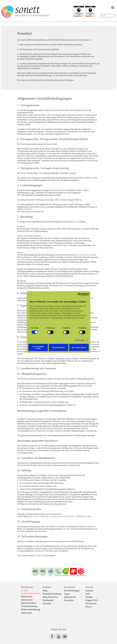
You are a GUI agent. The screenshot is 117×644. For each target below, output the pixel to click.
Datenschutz (27, 600)
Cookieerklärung (29, 606)
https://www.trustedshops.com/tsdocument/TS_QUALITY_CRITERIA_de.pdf (60, 516)
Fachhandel (48, 600)
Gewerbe (47, 603)
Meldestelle (27, 597)
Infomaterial (70, 597)
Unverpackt (91, 603)
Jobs (88, 594)
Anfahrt (89, 597)
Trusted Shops (40, 556)
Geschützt (69, 600)
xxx (59, 617)
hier (95, 527)
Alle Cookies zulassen (81, 347)
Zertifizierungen (72, 591)
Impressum (26, 613)
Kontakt (89, 591)
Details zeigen (83, 341)
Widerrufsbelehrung (31, 609)
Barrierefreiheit (29, 603)
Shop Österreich (50, 597)
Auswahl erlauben (58, 347)
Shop (45, 591)
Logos (67, 594)
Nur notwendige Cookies (36, 347)
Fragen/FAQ (91, 600)
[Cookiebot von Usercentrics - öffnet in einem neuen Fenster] (83, 295)
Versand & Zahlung (52, 594)
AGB (19, 556)
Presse (89, 607)
